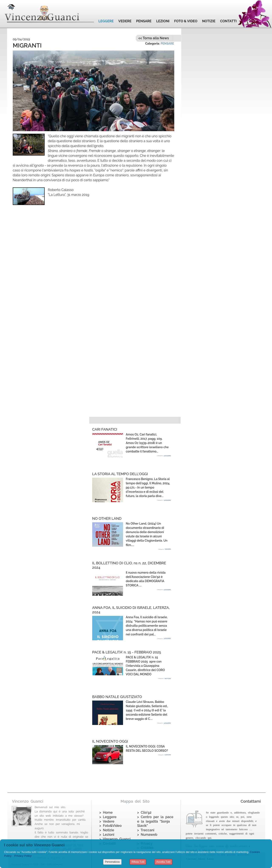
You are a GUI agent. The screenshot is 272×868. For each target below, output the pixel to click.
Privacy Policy (23, 856)
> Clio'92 (144, 813)
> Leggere (108, 817)
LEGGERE (106, 21)
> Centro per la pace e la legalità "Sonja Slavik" (155, 821)
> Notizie (107, 830)
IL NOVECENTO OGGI (110, 741)
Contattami (251, 801)
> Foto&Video (111, 826)
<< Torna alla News (154, 38)
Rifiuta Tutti (138, 862)
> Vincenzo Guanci (115, 839)
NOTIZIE (209, 21)
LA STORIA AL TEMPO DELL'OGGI (120, 474)
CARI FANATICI (105, 429)
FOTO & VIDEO (186, 21)
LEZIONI (163, 21)
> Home (106, 813)
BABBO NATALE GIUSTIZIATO (117, 697)
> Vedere (107, 821)
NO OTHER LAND (107, 518)
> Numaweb (147, 835)
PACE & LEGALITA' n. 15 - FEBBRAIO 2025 (127, 652)
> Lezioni (107, 835)
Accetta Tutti (163, 862)
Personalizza (112, 862)
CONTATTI (228, 21)
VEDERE (125, 21)
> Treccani (146, 830)
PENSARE (144, 21)
